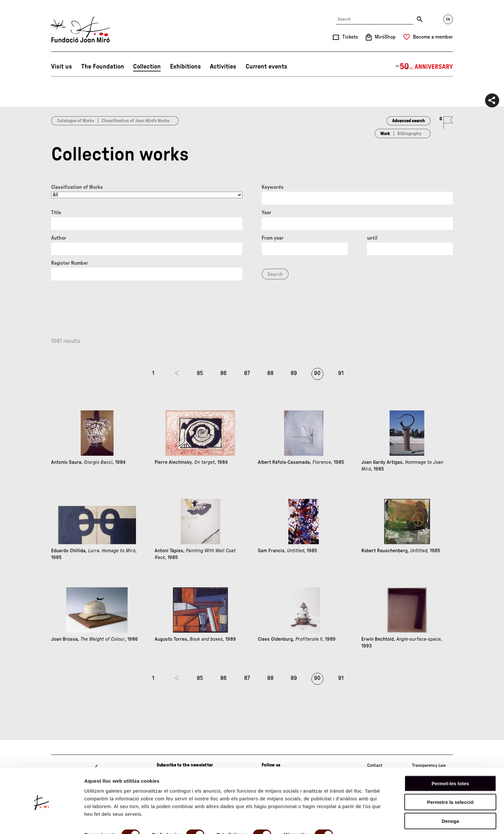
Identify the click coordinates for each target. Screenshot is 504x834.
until (372, 238)
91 (341, 373)
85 (200, 373)
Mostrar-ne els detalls (109, 821)
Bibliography (409, 134)
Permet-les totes (450, 760)
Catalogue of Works (76, 121)
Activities (223, 67)
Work (385, 134)
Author (59, 238)
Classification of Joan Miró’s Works (135, 121)
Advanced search (409, 121)
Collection (147, 67)
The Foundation (103, 67)
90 (317, 373)
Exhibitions (185, 67)
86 (223, 373)
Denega (450, 798)
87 (247, 373)
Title (56, 213)
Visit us (62, 67)
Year (266, 213)
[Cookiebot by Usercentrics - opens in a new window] (42, 821)
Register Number (70, 263)
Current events (266, 67)
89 (294, 373)
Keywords (273, 187)
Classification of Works (77, 187)
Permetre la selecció (450, 779)
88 (270, 373)
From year (273, 238)
